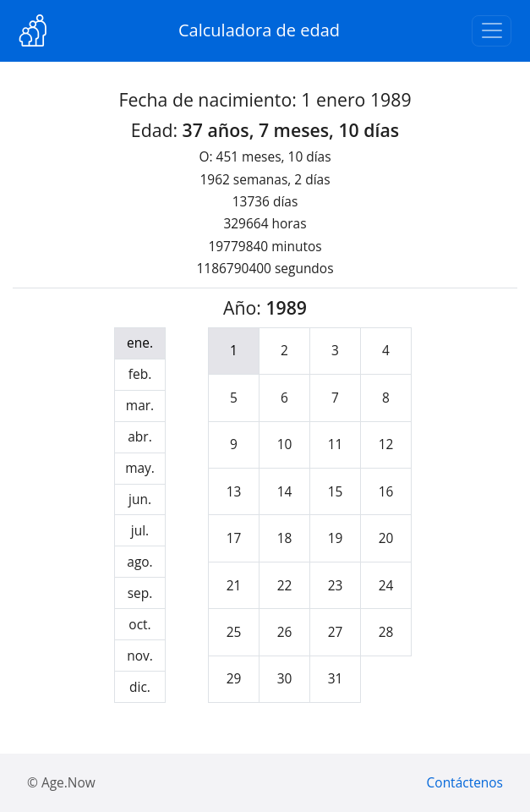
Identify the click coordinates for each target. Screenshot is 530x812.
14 (285, 491)
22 (285, 585)
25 (234, 632)
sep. (140, 593)
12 (386, 444)
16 (386, 491)
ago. (139, 562)
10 (285, 444)
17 (234, 538)
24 (386, 585)
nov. (140, 656)
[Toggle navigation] (492, 31)
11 (336, 444)
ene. (140, 343)
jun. (140, 499)
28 (386, 632)
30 (285, 678)
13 (234, 491)
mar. (140, 405)
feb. (140, 374)
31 (336, 678)
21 (234, 585)
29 (234, 678)
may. (140, 468)
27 (336, 632)
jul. (140, 530)
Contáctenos (465, 782)
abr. (139, 436)
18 (285, 538)
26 (285, 632)
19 (336, 538)
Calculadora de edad (259, 30)
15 (336, 491)
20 (386, 538)
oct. (139, 624)
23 (336, 585)
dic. (140, 687)
